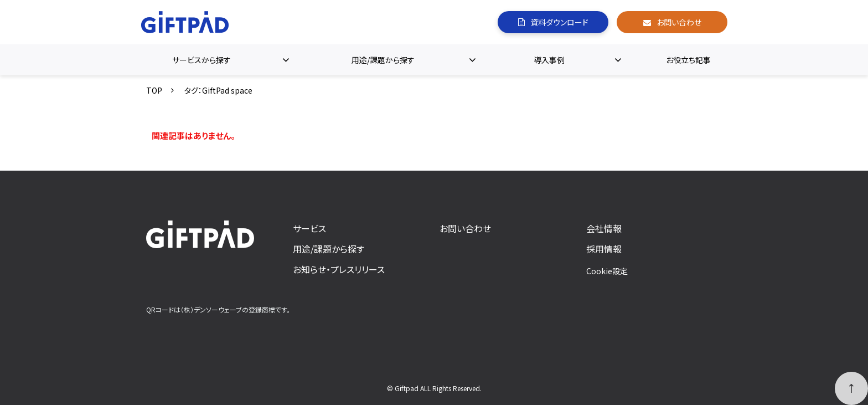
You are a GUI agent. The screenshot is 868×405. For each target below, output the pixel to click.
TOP (154, 90)
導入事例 (549, 60)
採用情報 (604, 249)
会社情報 (604, 228)
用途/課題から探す (383, 60)
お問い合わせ (679, 22)
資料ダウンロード (559, 22)
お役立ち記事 (688, 60)
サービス (309, 228)
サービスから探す (201, 60)
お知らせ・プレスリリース (339, 269)
